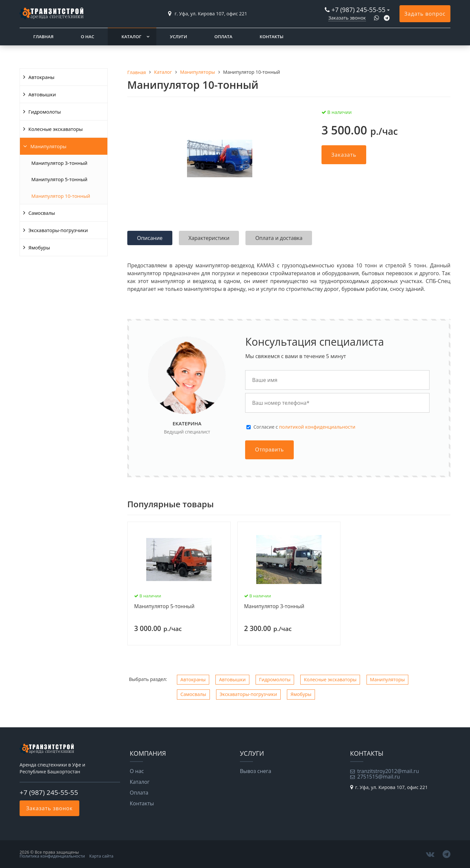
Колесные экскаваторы (55, 129)
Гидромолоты (45, 112)
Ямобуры (39, 247)
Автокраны (41, 77)
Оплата (223, 37)
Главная (43, 37)
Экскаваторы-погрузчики (58, 230)
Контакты (272, 37)
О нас (87, 37)
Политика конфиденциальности (52, 856)
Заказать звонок (347, 18)
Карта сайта (102, 856)
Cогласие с (304, 427)
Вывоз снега (256, 771)
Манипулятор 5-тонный (59, 179)
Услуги (178, 37)
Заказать (344, 155)
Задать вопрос (425, 14)
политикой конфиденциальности (317, 427)
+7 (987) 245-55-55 (358, 10)
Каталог (131, 37)
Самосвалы (42, 213)
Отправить (269, 450)
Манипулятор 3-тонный (59, 163)
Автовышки (42, 94)
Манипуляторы (48, 146)
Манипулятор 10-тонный (61, 196)
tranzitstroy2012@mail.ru (388, 771)
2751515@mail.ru (379, 777)
